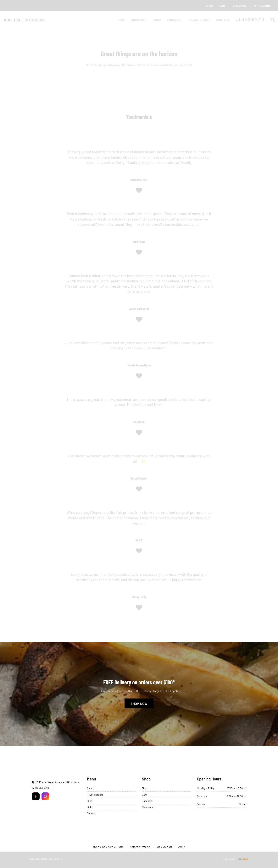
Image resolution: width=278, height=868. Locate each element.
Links (90, 807)
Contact (91, 813)
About (90, 788)
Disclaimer (164, 847)
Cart (144, 795)
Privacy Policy (140, 847)
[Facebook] (36, 796)
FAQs (89, 801)
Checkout (147, 801)
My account (148, 807)
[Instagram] (45, 796)
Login (182, 847)
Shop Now (139, 704)
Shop (145, 788)
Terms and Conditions (108, 847)
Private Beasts (95, 795)
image (242, 859)
